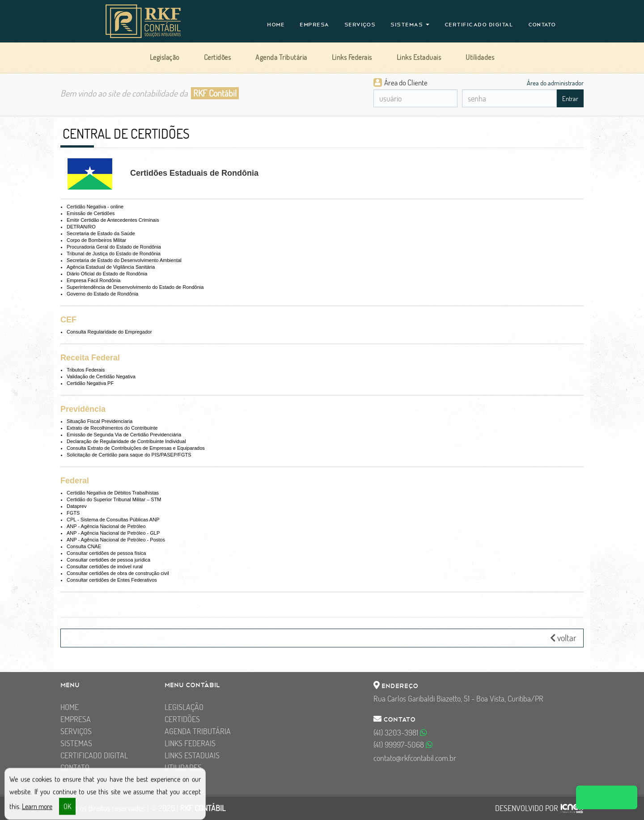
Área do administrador (555, 83)
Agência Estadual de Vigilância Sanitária (111, 267)
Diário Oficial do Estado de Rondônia (107, 274)
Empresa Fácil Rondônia (93, 280)
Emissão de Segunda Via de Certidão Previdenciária (124, 435)
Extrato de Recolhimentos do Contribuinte (112, 428)
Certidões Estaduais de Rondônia (194, 173)
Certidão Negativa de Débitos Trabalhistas (113, 493)
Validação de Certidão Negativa (101, 376)
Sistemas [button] (410, 25)
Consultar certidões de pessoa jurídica (108, 560)
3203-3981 (400, 733)
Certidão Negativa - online (95, 207)
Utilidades (183, 767)
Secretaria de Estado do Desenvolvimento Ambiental (124, 260)
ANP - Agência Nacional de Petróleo (106, 526)
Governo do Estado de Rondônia (102, 294)
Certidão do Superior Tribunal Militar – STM (114, 499)
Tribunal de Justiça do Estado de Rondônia (114, 254)
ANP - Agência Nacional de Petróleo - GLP (113, 533)
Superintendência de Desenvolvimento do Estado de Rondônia (135, 287)
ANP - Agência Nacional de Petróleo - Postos (116, 540)
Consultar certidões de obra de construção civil (118, 573)
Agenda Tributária (198, 731)
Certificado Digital (479, 25)
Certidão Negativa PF (90, 383)
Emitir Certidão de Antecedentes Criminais (113, 220)
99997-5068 (403, 745)
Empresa (314, 25)
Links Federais (190, 743)
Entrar (570, 99)
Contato (542, 25)
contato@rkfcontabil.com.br (415, 758)
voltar (563, 638)
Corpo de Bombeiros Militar (96, 240)
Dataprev (77, 506)
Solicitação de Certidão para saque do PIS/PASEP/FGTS (129, 455)
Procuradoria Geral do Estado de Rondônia (114, 247)
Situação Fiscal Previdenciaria (100, 421)
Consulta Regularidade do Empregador (109, 332)
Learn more (37, 811)
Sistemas (76, 743)
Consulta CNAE (84, 546)
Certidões (182, 719)
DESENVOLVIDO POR (527, 808)
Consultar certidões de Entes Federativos (112, 580)
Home (276, 25)
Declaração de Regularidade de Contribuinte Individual (126, 441)
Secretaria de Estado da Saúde (101, 233)
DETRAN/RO (81, 227)
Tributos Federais (86, 370)
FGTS (73, 513)
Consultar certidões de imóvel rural (105, 566)
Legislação (184, 707)
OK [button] (67, 811)
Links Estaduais (192, 755)
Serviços (360, 25)
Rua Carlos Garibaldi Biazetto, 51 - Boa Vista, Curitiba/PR (458, 699)
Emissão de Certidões (91, 213)
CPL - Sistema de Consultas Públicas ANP (113, 520)
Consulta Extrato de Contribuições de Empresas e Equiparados (136, 448)
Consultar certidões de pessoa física (106, 553)
